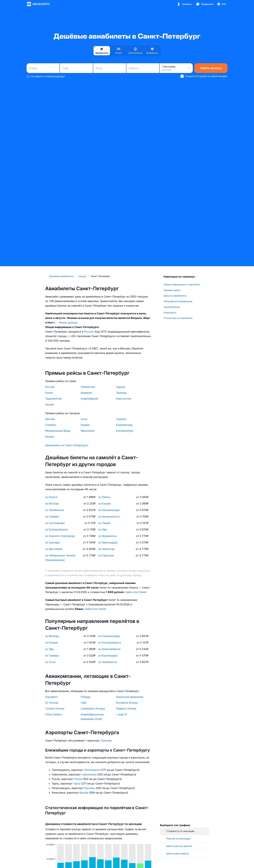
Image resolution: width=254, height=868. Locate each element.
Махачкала (88, 431)
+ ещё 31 (121, 714)
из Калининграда (109, 510)
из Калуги (51, 497)
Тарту (77, 783)
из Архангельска (109, 516)
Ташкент (121, 419)
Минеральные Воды (58, 431)
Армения (86, 393)
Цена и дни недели (177, 853)
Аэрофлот (51, 697)
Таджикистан (53, 399)
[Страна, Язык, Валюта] (221, 4)
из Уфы (103, 529)
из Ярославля (54, 549)
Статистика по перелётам (178, 318)
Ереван (85, 425)
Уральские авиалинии (130, 697)
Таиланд (121, 393)
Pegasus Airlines (126, 709)
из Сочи (50, 662)
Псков (78, 779)
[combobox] (43, 68)
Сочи (84, 419)
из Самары (52, 516)
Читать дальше (68, 322)
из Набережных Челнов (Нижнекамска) (60, 558)
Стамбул (51, 425)
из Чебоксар (106, 549)
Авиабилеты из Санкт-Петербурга (67, 445)
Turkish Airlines (55, 709)
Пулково (106, 741)
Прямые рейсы (172, 290)
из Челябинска (55, 510)
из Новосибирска (109, 649)
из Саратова (106, 555)
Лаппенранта (92, 770)
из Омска (104, 497)
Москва (50, 419)
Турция (121, 387)
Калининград (124, 425)
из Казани (105, 504)
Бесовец (90, 788)
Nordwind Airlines (127, 703)
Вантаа (84, 793)
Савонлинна (89, 774)
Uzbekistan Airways (93, 709)
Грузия (49, 404)
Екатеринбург (125, 431)
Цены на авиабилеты (175, 296)
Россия (50, 387)
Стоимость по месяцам (180, 831)
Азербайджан (89, 399)
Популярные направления (178, 301)
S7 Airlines (52, 703)
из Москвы (52, 504)
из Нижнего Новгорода (60, 536)
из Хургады (52, 542)
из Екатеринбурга (56, 529)
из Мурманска (107, 536)
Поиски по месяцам (178, 839)
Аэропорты (170, 313)
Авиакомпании (172, 307)
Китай (49, 393)
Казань (50, 437)
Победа (86, 697)
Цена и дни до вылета (179, 846)
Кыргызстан (124, 399)
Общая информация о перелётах (182, 284)
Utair (84, 703)
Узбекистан (88, 387)
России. (89, 332)
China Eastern (54, 714)
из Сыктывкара (55, 523)
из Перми (104, 523)
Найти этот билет (136, 592)
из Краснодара (108, 542)
